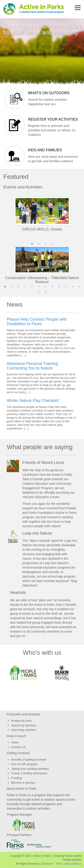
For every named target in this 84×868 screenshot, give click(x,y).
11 (72, 287)
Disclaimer (47, 864)
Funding (16, 778)
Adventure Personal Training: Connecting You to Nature (33, 366)
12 (79, 287)
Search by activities (24, 725)
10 (66, 287)
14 (45, 292)
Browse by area (21, 721)
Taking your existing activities (30, 769)
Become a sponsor (23, 783)
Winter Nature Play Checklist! (33, 401)
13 (39, 292)
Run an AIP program (24, 764)
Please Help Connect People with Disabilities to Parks (37, 322)
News (15, 742)
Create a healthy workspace (29, 773)
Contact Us (18, 747)
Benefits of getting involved (29, 760)
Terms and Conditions (69, 864)
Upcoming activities (24, 730)
